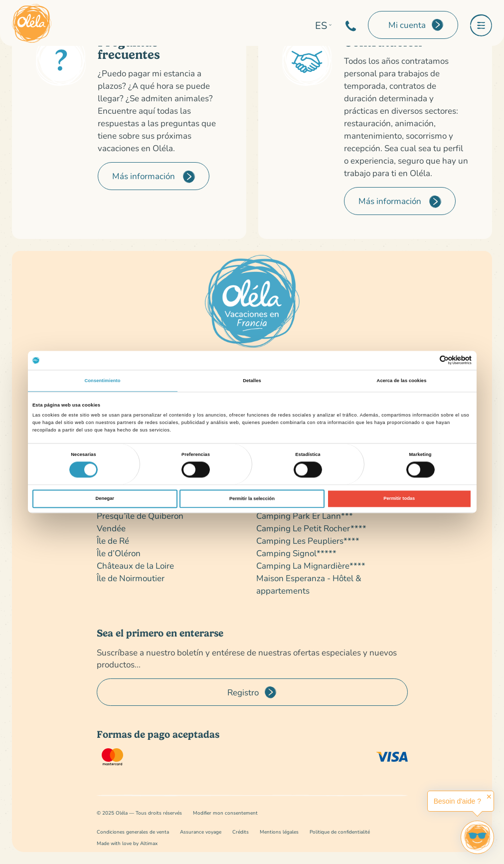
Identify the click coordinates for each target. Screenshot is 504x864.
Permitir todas (399, 499)
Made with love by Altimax (127, 843)
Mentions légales (279, 832)
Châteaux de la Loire (135, 565)
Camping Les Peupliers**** (308, 540)
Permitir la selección (252, 499)
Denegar (104, 499)
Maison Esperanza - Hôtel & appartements (309, 584)
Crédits (241, 832)
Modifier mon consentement (225, 813)
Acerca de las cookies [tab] (402, 381)
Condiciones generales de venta (133, 832)
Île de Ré (113, 540)
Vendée (111, 528)
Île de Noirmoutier (131, 578)
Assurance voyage (201, 832)
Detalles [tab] (252, 381)
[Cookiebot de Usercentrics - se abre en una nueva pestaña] (428, 360)
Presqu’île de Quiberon (140, 516)
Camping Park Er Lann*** (305, 516)
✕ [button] (489, 797)
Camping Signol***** (296, 553)
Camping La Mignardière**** (311, 565)
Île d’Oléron (119, 553)
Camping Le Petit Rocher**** (311, 528)
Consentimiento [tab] (102, 381)
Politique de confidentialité (340, 832)
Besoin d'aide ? (457, 801)
